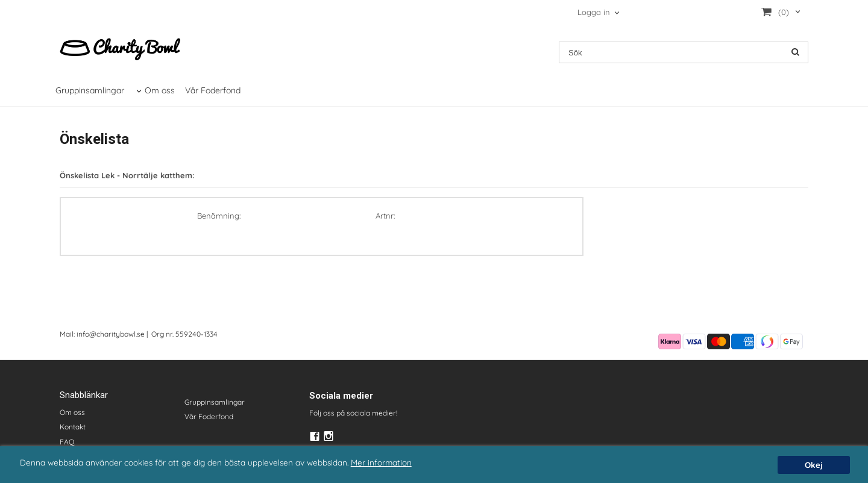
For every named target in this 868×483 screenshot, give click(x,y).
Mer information (381, 462)
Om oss (160, 90)
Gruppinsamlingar (90, 90)
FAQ (67, 442)
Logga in (594, 12)
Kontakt (73, 427)
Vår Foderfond (213, 90)
